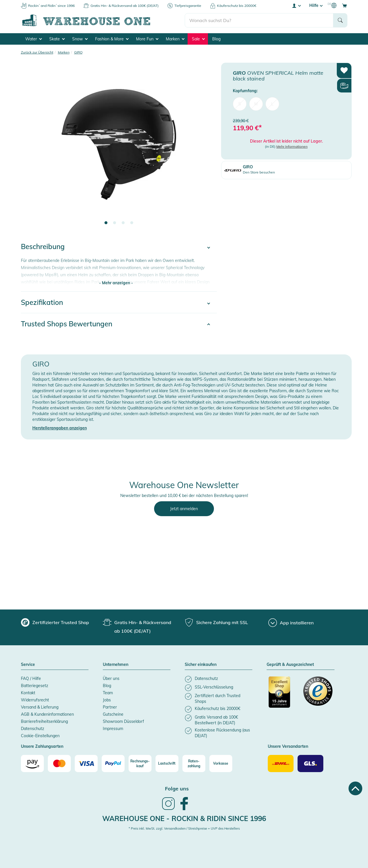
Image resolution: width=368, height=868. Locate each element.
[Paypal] (113, 764)
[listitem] (219, 679)
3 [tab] (123, 223)
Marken (175, 39)
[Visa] (86, 764)
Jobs (107, 700)
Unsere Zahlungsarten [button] (42, 747)
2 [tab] (115, 223)
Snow (80, 39)
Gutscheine (113, 714)
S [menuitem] (240, 104)
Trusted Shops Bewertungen (67, 324)
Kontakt (28, 693)
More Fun (147, 39)
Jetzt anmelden (184, 509)
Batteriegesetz (35, 686)
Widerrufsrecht (35, 700)
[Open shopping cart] (345, 5)
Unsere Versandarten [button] (288, 747)
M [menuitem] (256, 104)
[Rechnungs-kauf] (140, 764)
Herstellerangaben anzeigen (60, 428)
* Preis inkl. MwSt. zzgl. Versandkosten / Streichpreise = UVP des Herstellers (184, 828)
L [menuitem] (272, 104)
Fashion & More (112, 39)
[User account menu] (296, 5)
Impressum (113, 729)
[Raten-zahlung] (194, 764)
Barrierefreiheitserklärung (44, 721)
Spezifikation (42, 302)
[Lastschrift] (167, 764)
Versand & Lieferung (40, 707)
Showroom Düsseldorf (123, 721)
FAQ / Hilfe (31, 678)
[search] (259, 20)
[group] (55, 622)
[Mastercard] (59, 764)
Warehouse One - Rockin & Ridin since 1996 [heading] (184, 818)
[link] (168, 809)
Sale (198, 39)
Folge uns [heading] (177, 789)
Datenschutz (33, 729)
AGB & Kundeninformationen (47, 714)
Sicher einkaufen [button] (201, 665)
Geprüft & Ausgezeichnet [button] (290, 665)
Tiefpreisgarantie (188, 6)
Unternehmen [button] (116, 665)
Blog (216, 39)
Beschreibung (43, 246)
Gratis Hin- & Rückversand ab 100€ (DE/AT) (125, 6)
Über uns (111, 678)
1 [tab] (106, 223)
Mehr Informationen (292, 146)
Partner (110, 707)
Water (34, 39)
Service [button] (28, 665)
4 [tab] (132, 223)
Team (108, 693)
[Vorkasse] (221, 764)
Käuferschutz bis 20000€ (237, 6)
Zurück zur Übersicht (37, 52)
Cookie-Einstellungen (40, 736)
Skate (57, 39)
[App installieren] (291, 623)
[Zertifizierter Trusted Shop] (283, 695)
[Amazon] (32, 764)
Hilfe (316, 5)
